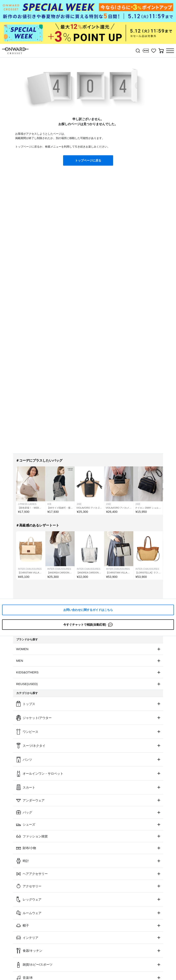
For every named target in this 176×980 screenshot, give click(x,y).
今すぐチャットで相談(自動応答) (88, 625)
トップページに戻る (88, 160)
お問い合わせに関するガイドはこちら (88, 610)
